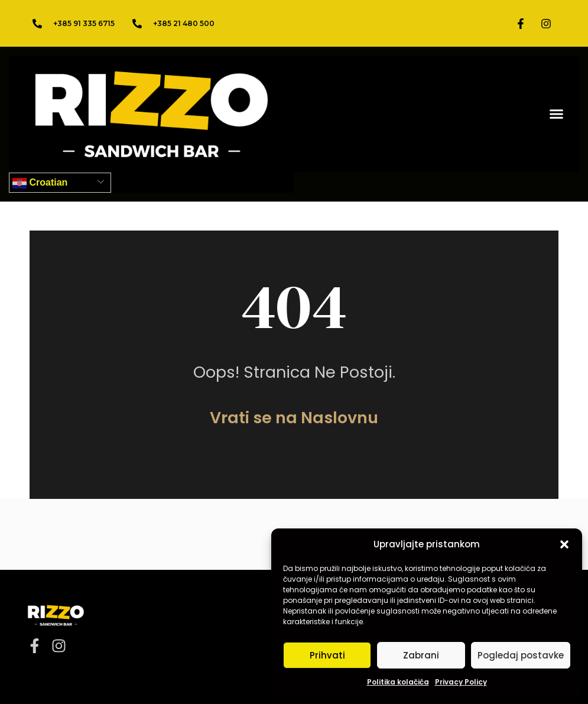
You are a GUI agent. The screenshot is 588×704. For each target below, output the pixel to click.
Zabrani (421, 655)
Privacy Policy (461, 682)
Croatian (40, 183)
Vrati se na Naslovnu (294, 418)
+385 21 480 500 (184, 23)
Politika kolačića (398, 682)
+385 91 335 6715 (84, 23)
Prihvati (327, 655)
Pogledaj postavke (521, 655)
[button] (564, 544)
